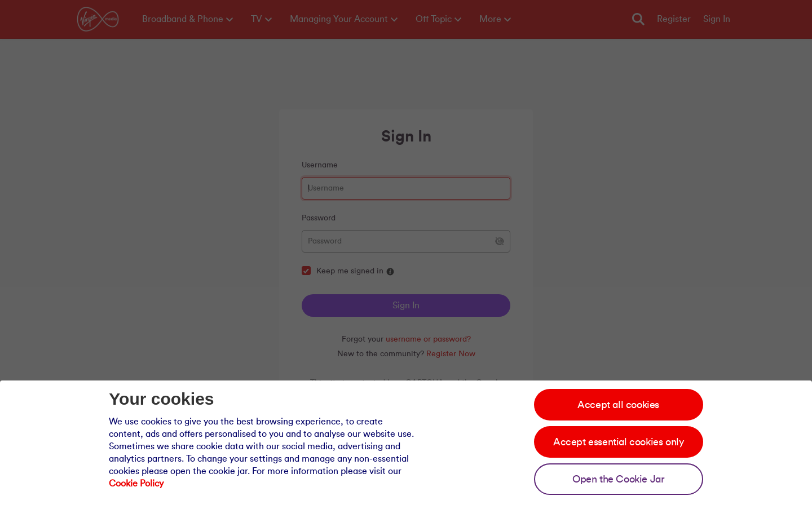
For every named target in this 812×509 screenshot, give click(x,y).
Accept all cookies (618, 405)
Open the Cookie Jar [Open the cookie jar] (618, 479)
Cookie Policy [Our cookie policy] (136, 484)
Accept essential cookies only (618, 442)
